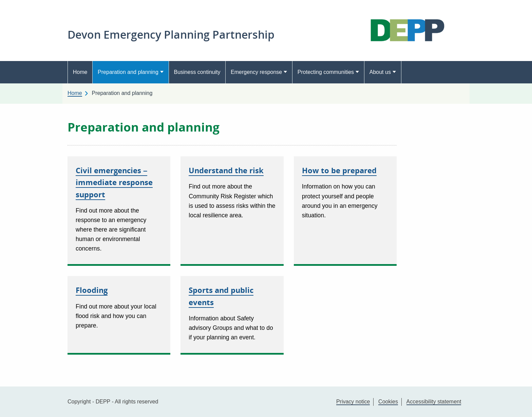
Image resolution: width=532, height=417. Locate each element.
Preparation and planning (128, 72)
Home (80, 72)
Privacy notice (353, 402)
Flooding (92, 290)
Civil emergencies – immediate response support (114, 182)
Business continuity (197, 72)
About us (380, 72)
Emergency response (256, 72)
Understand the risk (226, 170)
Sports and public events (221, 296)
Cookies (388, 402)
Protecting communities (326, 72)
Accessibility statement (434, 402)
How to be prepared (339, 170)
